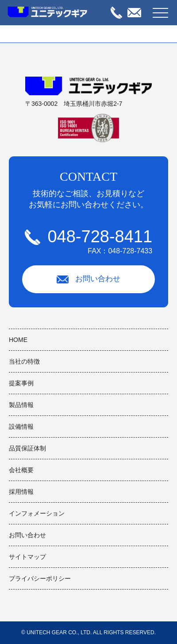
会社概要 (21, 470)
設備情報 (21, 427)
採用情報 (21, 492)
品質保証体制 (27, 448)
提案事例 (21, 383)
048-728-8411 (88, 241)
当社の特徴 (24, 361)
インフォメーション (37, 513)
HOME (18, 340)
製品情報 (21, 405)
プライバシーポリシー (40, 578)
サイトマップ (27, 557)
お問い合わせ (88, 279)
